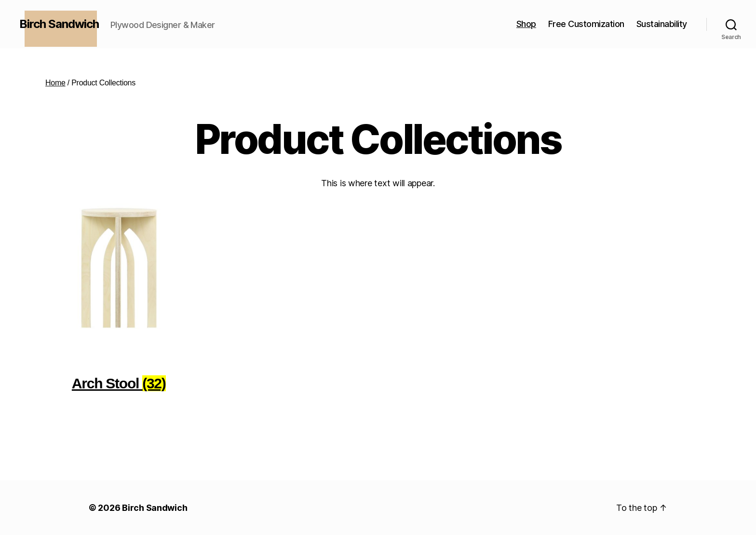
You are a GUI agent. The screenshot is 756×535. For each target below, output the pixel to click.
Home (55, 83)
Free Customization (586, 24)
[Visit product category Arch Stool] (119, 302)
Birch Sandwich (155, 508)
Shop (526, 24)
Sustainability (662, 24)
